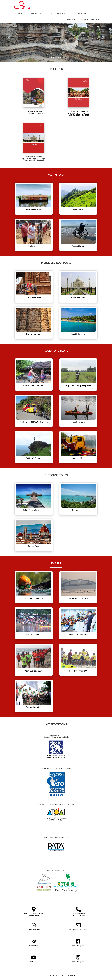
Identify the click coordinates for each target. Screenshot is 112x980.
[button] (8, 36)
